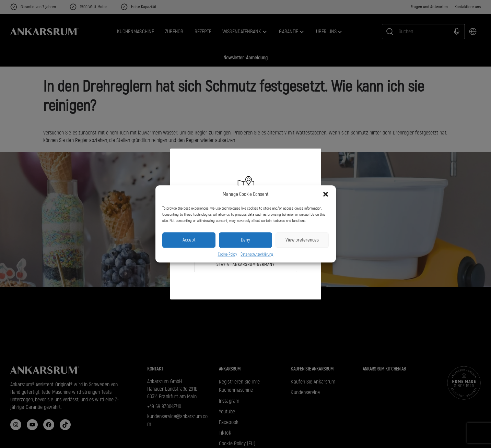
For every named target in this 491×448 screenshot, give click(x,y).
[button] (326, 194)
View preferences (302, 240)
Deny (245, 240)
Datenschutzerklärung (257, 254)
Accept (189, 240)
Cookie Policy (228, 254)
